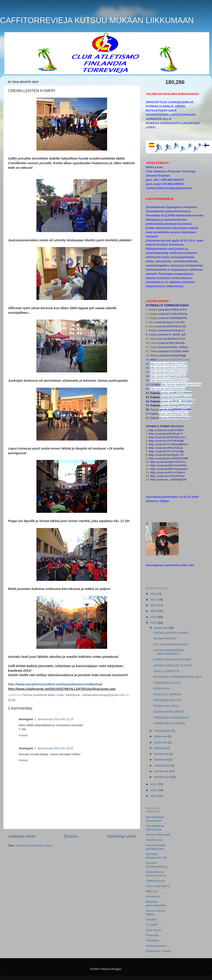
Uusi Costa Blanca (158, 886)
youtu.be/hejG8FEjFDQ (176, 405)
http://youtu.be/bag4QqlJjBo (168, 376)
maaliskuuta (162, 765)
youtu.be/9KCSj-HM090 (176, 393)
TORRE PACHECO (166, 706)
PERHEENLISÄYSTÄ (168, 700)
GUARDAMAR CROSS (169, 712)
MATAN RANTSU (165, 639)
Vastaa (23, 735)
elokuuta (160, 748)
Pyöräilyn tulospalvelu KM (156, 856)
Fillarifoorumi (154, 840)
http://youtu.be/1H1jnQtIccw (168, 389)
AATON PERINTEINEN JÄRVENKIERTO (169, 652)
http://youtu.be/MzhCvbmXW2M (181, 384)
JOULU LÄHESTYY (166, 671)
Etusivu (71, 836)
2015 (154, 611)
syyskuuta (161, 742)
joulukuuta (161, 628)
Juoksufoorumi (155, 881)
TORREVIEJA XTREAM (169, 723)
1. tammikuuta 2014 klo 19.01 (54, 748)
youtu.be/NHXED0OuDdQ (173, 360)
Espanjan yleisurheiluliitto (156, 903)
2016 (154, 605)
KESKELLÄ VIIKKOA (167, 694)
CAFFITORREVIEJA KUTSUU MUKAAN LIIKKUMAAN (97, 20)
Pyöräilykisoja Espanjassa (155, 819)
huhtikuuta (161, 760)
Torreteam (152, 940)
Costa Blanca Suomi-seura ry (156, 874)
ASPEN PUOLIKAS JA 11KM (173, 665)
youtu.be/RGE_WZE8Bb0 (178, 401)
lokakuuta (161, 736)
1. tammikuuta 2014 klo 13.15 (54, 719)
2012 (154, 784)
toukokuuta (162, 754)
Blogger (116, 969)
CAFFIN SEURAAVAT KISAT (172, 659)
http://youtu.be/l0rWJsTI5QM (168, 364)
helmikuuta (162, 771)
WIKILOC (152, 891)
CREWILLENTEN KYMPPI (171, 633)
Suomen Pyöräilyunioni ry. (157, 865)
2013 (154, 623)
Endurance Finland (158, 951)
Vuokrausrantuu (156, 946)
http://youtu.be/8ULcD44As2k (169, 368)
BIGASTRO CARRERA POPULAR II (177, 677)
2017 (154, 600)
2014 (154, 617)
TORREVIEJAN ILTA (167, 683)
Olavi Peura (154, 930)
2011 (154, 790)
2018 (154, 594)
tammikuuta (162, 777)
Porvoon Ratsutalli (158, 835)
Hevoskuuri (153, 896)
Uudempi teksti (22, 836)
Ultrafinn (151, 920)
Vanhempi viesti (121, 836)
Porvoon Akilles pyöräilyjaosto (156, 847)
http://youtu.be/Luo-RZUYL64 (169, 372)
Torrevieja (152, 935)
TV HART (152, 925)
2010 (154, 796)
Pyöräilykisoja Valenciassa (155, 828)
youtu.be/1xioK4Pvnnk (176, 397)
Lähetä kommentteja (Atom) (34, 845)
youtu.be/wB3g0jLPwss (174, 414)
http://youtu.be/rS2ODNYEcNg (170, 380)
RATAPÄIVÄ (161, 689)
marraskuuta (163, 731)
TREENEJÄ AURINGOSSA (171, 718)
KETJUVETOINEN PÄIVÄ (170, 644)
